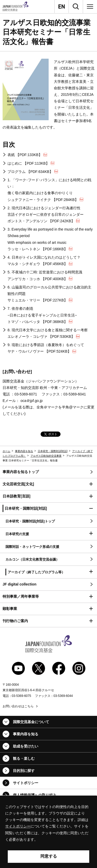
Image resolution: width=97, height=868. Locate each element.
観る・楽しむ (24, 758)
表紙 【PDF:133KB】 (27, 155)
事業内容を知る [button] (26, 734)
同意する (49, 856)
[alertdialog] (48, 832)
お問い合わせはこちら (18, 706)
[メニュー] (90, 6)
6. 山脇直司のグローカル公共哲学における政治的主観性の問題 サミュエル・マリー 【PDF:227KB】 (49, 294)
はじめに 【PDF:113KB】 (31, 163)
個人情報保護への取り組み (35, 795)
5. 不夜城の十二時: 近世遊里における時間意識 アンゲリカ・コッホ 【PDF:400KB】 (45, 275)
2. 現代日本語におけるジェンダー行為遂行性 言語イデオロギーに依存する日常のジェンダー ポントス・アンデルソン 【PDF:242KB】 (46, 214)
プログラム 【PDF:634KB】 (33, 172)
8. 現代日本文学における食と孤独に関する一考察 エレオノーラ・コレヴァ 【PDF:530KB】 (48, 333)
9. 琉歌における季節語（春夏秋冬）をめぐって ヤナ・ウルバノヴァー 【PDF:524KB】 (46, 348)
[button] (48, 484)
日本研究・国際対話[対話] (53, 451)
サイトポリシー (26, 783)
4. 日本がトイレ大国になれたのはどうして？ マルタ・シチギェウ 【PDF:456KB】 (44, 261)
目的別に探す (24, 771)
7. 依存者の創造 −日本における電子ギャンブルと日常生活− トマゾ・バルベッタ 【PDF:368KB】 (42, 315)
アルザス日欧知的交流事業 (46, 456)
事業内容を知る (24, 451)
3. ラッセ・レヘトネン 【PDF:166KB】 (50, 239)
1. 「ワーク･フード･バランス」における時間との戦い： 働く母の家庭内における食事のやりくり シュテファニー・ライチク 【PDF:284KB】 (49, 190)
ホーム (6, 451)
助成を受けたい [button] (26, 746)
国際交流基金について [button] (31, 722)
